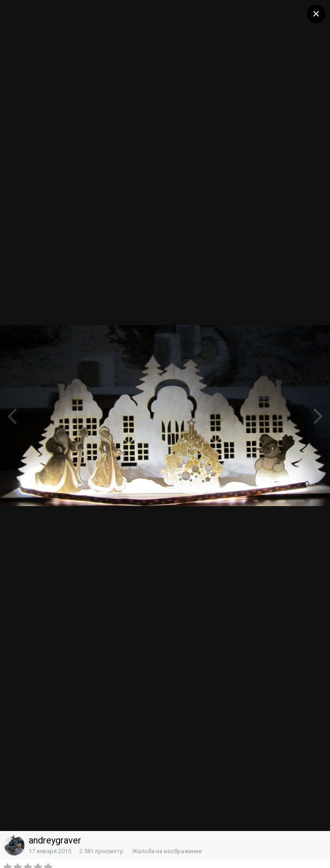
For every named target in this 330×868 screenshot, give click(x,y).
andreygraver (55, 840)
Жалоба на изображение (167, 851)
